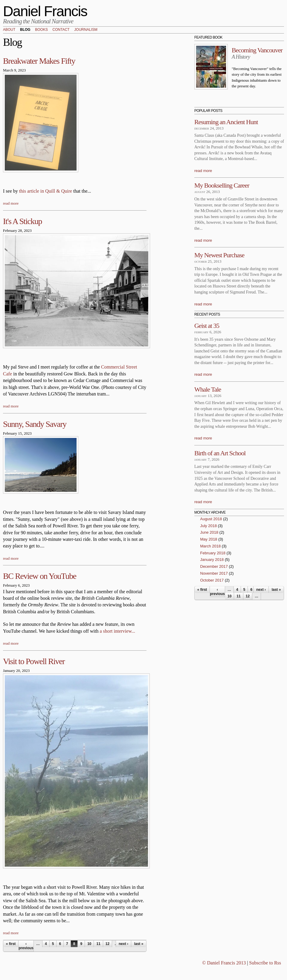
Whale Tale (208, 389)
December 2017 (214, 566)
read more (11, 203)
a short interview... (117, 631)
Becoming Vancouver (257, 50)
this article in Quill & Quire (46, 191)
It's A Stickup (22, 221)
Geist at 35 (207, 326)
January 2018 (212, 560)
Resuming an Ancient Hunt (226, 122)
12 (107, 944)
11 (98, 944)
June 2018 (209, 532)
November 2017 (214, 573)
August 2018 (211, 519)
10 (89, 944)
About (9, 30)
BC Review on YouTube (40, 576)
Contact (61, 30)
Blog (25, 30)
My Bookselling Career (222, 185)
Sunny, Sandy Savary (35, 424)
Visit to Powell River (34, 661)
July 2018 (209, 526)
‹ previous (26, 946)
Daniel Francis (45, 11)
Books (41, 30)
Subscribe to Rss (265, 963)
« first (11, 944)
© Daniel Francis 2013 (224, 963)
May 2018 (209, 539)
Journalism (86, 30)
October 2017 (212, 580)
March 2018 (211, 546)
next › (123, 944)
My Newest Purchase (219, 255)
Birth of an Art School (220, 453)
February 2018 (213, 553)
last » (139, 944)
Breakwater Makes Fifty (39, 61)
